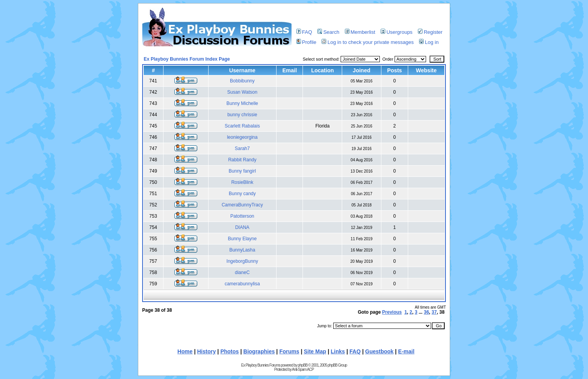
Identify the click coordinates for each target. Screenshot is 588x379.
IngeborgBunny (242, 261)
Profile (306, 42)
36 (426, 312)
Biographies (259, 351)
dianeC (242, 272)
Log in (429, 42)
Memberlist (360, 32)
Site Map (315, 351)
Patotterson (242, 216)
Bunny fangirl (242, 171)
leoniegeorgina (242, 137)
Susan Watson (242, 92)
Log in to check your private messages (368, 42)
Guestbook (379, 351)
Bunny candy (242, 194)
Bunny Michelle (242, 103)
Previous (392, 312)
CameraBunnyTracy (242, 205)
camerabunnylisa (242, 284)
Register (430, 32)
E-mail (406, 351)
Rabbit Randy (242, 160)
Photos (229, 351)
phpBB (303, 365)
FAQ (304, 32)
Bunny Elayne (242, 239)
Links (338, 351)
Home (185, 351)
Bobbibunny (242, 81)
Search (328, 32)
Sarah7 (242, 148)
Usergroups (397, 32)
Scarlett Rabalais (242, 126)
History (206, 351)
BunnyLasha (242, 250)
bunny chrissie (242, 115)
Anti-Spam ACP (303, 369)
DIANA (242, 227)
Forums (289, 351)
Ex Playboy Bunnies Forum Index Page (187, 59)
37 (434, 312)
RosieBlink (242, 182)
